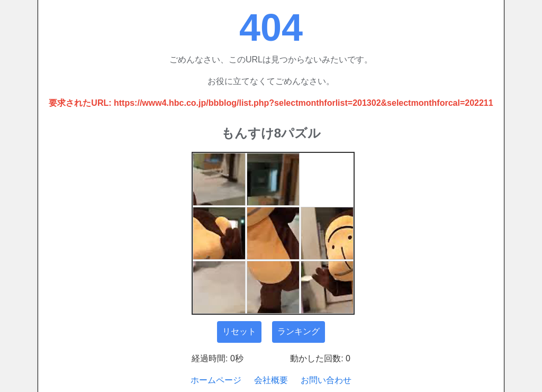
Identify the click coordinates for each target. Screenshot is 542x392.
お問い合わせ (326, 380)
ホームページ (216, 380)
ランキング (299, 331)
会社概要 (271, 380)
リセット (239, 331)
